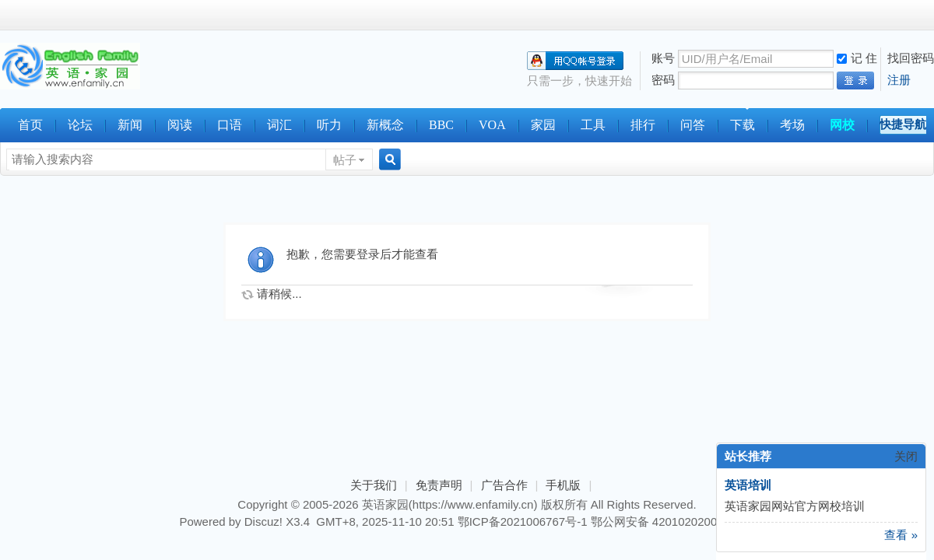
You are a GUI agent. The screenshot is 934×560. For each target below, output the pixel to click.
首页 (30, 125)
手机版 (563, 485)
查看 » (901, 535)
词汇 (279, 125)
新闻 (130, 125)
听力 (329, 125)
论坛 (80, 125)
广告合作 (504, 485)
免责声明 (439, 485)
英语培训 (748, 485)
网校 (842, 125)
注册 (899, 80)
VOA (492, 125)
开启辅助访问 (930, 15)
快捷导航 (903, 124)
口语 (230, 125)
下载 (743, 125)
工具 (593, 125)
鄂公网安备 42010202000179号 (673, 521)
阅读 (180, 125)
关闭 (906, 456)
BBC (441, 125)
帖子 (345, 160)
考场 (792, 125)
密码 (663, 80)
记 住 (857, 58)
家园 (543, 125)
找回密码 (911, 58)
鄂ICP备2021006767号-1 (523, 521)
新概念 (385, 125)
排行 (643, 125)
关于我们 (374, 485)
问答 (693, 125)
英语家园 (385, 504)
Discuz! (263, 521)
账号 (663, 58)
